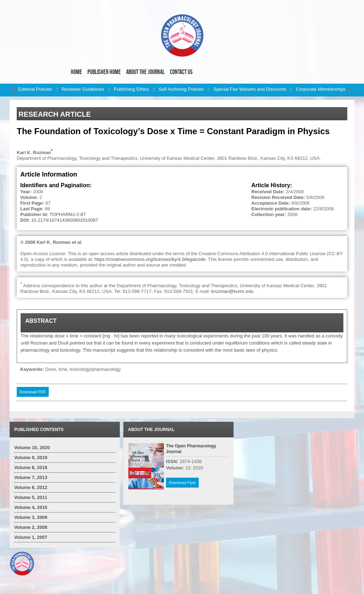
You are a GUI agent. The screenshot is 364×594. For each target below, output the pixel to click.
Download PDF (33, 392)
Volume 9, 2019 (31, 458)
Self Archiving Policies (181, 89)
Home (76, 72)
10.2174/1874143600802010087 (65, 220)
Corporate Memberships (321, 89)
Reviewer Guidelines (83, 89)
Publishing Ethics (131, 89)
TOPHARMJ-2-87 (68, 214)
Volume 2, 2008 (31, 527)
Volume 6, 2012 (31, 487)
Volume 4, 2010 (31, 507)
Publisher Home (104, 72)
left (14, 90)
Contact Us (181, 72)
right (350, 90)
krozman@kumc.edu (232, 291)
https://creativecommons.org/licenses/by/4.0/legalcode (150, 259)
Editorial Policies (35, 89)
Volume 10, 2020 (32, 448)
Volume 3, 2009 (31, 517)
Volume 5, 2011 (31, 497)
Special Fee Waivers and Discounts (250, 89)
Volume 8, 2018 (31, 467)
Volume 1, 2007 (31, 537)
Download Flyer (182, 483)
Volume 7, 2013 (31, 477)
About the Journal (145, 72)
